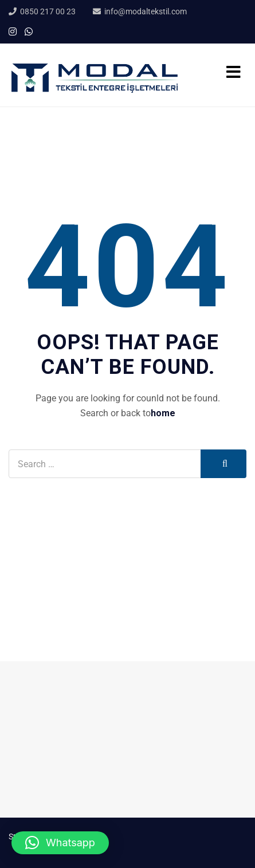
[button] (60, 843)
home (163, 413)
